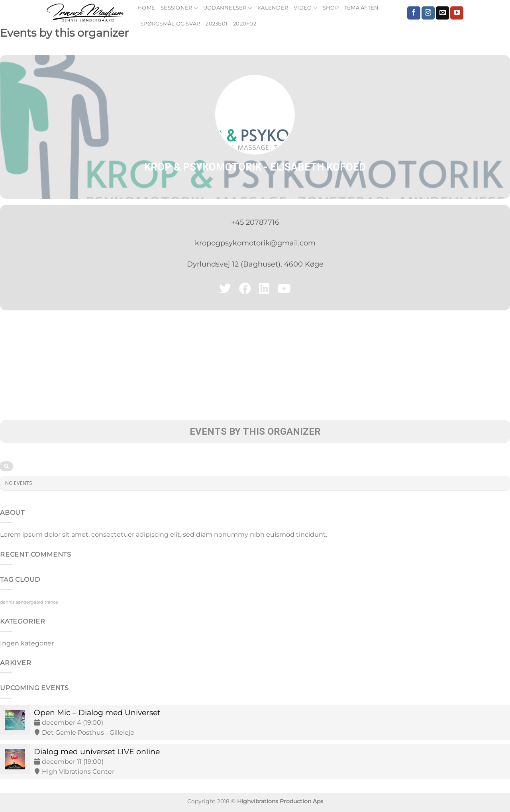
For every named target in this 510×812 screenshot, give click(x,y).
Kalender (273, 8)
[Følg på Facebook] (414, 13)
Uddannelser (228, 8)
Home (146, 8)
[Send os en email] (442, 13)
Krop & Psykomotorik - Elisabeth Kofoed (255, 167)
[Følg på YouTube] (457, 13)
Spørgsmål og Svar (170, 24)
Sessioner (179, 8)
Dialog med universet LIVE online (97, 751)
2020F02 (245, 24)
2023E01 (217, 24)
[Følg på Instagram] (428, 13)
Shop (331, 8)
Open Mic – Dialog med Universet (97, 712)
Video (305, 8)
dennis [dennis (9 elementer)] (7, 602)
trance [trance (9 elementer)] (51, 602)
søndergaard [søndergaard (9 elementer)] (29, 602)
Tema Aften (362, 8)
